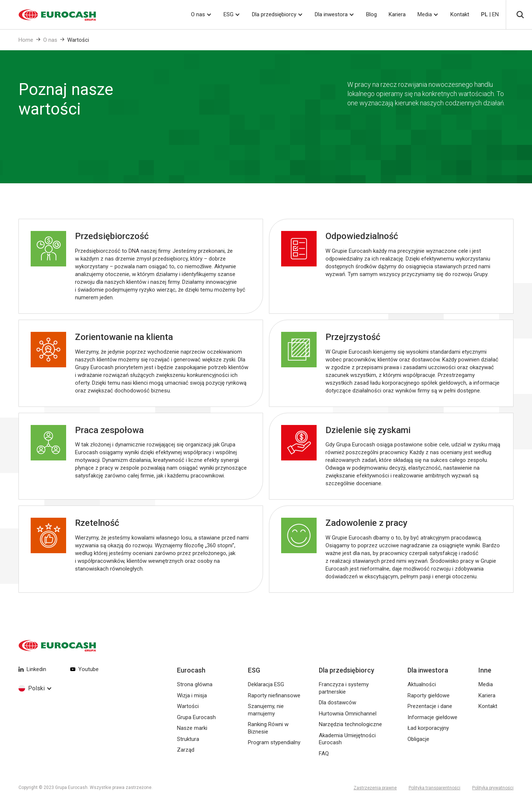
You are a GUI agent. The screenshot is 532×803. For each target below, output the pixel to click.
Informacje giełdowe (432, 717)
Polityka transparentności (434, 788)
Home (26, 40)
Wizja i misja (192, 695)
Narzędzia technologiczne (350, 724)
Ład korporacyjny (428, 728)
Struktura (188, 739)
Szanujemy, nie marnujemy (266, 710)
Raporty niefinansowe (274, 695)
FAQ (324, 753)
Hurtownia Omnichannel (348, 714)
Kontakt (460, 14)
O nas (50, 40)
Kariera (397, 14)
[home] (48, 15)
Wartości (78, 40)
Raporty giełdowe (429, 695)
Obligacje (418, 739)
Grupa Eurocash (196, 717)
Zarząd (186, 750)
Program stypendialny (274, 742)
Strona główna (195, 684)
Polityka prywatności (493, 788)
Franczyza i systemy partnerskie (344, 688)
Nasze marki (192, 728)
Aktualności (422, 684)
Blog (371, 14)
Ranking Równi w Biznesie (268, 728)
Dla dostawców (337, 702)
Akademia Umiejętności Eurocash (347, 739)
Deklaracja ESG (266, 684)
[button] (201, 15)
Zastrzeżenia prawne (375, 788)
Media (425, 14)
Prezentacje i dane (430, 706)
